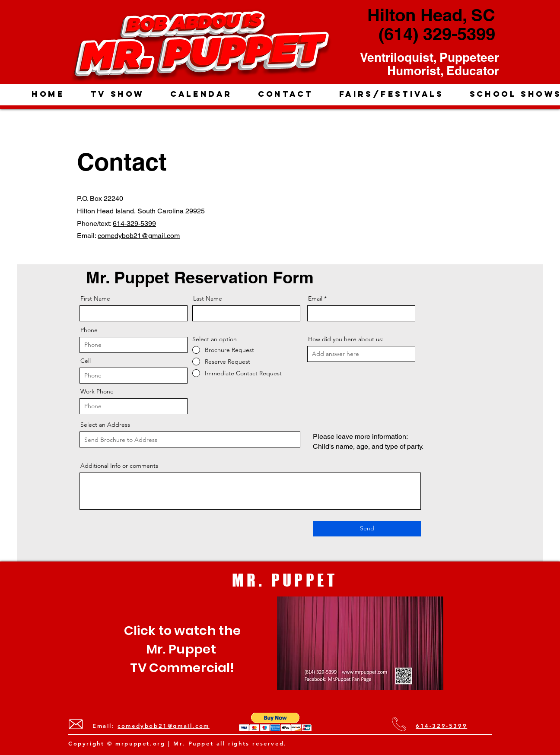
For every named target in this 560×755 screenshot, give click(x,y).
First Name (95, 298)
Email (315, 298)
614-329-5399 (134, 224)
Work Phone (97, 391)
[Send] (367, 529)
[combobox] (190, 439)
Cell (86, 361)
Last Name (208, 298)
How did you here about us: (346, 339)
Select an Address (105, 425)
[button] (275, 722)
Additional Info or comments (119, 466)
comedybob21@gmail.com (139, 236)
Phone (89, 330)
